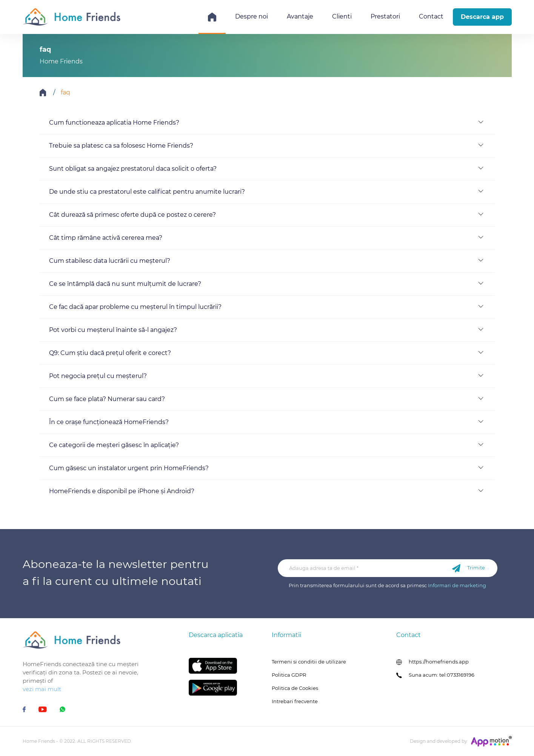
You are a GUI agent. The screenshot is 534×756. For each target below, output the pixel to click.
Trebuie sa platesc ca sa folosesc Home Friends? (121, 146)
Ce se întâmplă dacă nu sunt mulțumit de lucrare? (125, 284)
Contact (431, 16)
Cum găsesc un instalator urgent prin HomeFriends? (129, 468)
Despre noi (252, 16)
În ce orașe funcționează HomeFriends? (109, 422)
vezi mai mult (42, 689)
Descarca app (482, 17)
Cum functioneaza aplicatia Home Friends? (114, 123)
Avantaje (300, 16)
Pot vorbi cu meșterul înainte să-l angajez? (113, 330)
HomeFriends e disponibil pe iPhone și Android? (122, 491)
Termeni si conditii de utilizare (309, 662)
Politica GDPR (289, 675)
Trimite (469, 568)
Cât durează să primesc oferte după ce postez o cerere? (132, 215)
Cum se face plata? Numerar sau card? (107, 399)
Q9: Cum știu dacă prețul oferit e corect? (110, 353)
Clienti (342, 16)
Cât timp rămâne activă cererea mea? (106, 238)
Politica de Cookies (295, 688)
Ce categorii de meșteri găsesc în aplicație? (114, 445)
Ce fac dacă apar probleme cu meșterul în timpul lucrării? (135, 307)
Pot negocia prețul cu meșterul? (98, 376)
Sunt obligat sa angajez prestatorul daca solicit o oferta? (133, 169)
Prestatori (385, 16)
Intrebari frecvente (295, 701)
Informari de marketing (457, 585)
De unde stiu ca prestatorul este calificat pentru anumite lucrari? (147, 192)
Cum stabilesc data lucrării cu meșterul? (110, 261)
